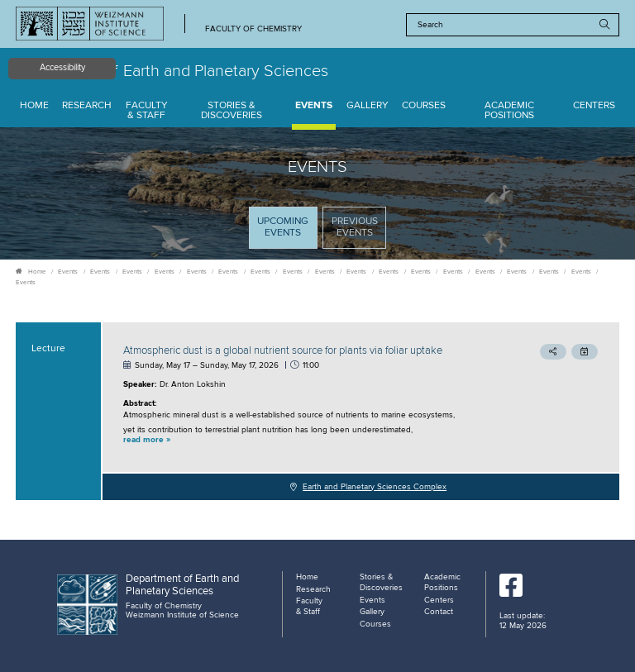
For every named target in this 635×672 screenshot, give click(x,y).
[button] (304, 441)
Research (87, 106)
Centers (594, 106)
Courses (424, 106)
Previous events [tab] (355, 227)
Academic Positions (509, 111)
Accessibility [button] (62, 68)
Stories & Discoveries (232, 111)
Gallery (368, 106)
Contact (439, 612)
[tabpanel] (317, 411)
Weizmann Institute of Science (182, 615)
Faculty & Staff (147, 111)
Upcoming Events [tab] (287, 232)
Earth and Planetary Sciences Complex (375, 487)
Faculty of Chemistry (253, 29)
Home (34, 106)
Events (314, 106)
